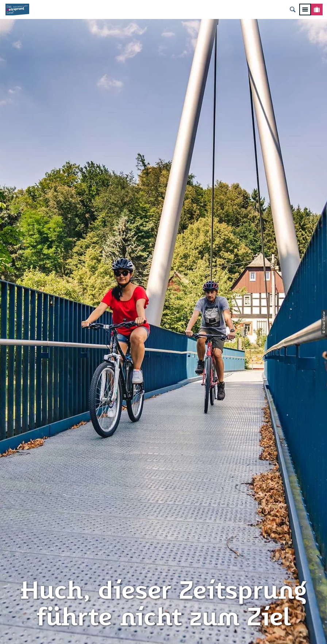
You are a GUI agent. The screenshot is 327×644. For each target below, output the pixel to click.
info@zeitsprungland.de (59, 521)
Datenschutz (164, 496)
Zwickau (16, 274)
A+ (174, 631)
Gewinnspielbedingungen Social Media (163, 538)
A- (153, 631)
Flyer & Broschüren (163, 521)
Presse (163, 508)
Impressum (163, 483)
